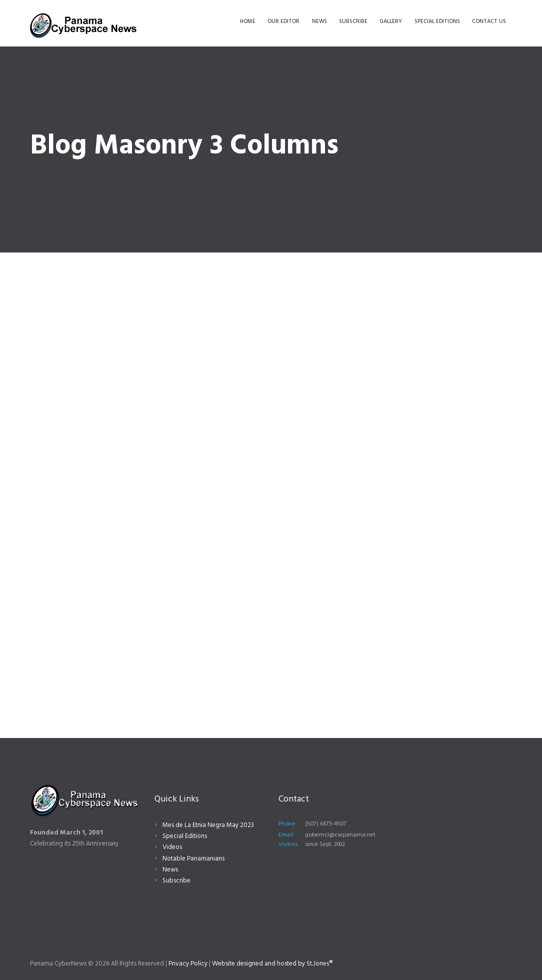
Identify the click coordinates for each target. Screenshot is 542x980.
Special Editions (185, 836)
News (170, 870)
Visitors (288, 844)
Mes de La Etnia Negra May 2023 (208, 825)
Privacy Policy (188, 964)
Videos (172, 847)
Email (286, 835)
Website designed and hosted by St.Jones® (272, 964)
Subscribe (176, 881)
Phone (287, 824)
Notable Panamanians (193, 859)
